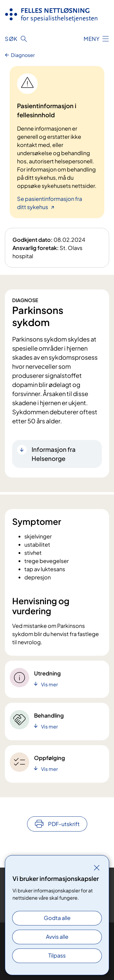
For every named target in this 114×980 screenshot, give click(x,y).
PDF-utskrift (64, 824)
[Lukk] (97, 868)
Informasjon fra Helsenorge (54, 454)
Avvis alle (57, 937)
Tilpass (57, 955)
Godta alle (57, 918)
